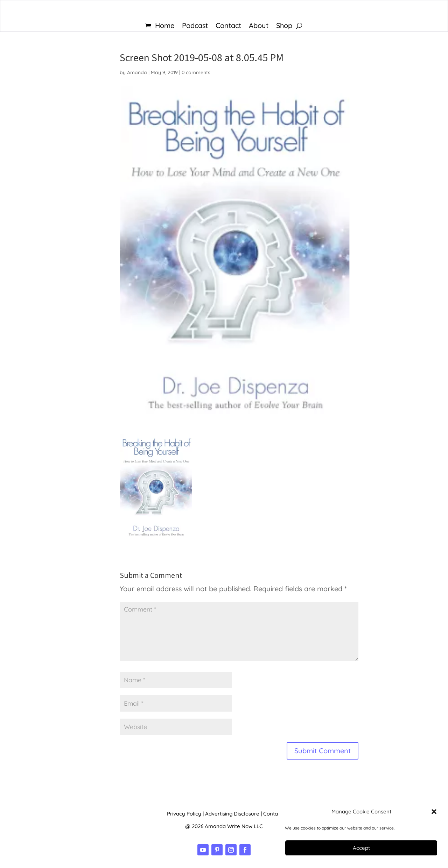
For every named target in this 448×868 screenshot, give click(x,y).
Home (165, 26)
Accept (361, 848)
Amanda (137, 72)
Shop (284, 26)
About (259, 26)
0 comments (196, 72)
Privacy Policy (184, 814)
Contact (228, 26)
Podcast (195, 26)
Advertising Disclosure (232, 814)
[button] (434, 812)
